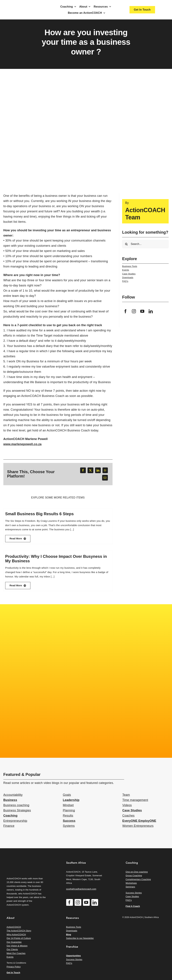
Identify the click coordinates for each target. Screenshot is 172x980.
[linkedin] (151, 311)
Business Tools (130, 266)
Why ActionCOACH (16, 934)
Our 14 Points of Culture (19, 938)
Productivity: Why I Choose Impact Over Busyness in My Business (56, 559)
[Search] (126, 244)
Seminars (130, 887)
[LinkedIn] (98, 470)
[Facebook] (83, 470)
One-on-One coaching (137, 872)
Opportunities (74, 956)
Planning (69, 810)
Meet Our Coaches (16, 953)
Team (126, 795)
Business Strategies (17, 810)
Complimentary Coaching (138, 879)
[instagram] (134, 311)
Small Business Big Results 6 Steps (39, 514)
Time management (135, 800)
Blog (69, 934)
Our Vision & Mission (17, 946)
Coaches (128, 816)
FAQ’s (125, 281)
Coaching (10, 816)
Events (126, 270)
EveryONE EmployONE (139, 821)
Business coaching (16, 805)
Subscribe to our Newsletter (80, 938)
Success (69, 821)
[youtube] (142, 311)
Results (68, 816)
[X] (90, 470)
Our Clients (12, 949)
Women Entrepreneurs (138, 826)
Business (10, 800)
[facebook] (125, 311)
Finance (9, 826)
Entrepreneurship (15, 821)
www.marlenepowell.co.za (23, 444)
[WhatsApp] (105, 470)
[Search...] (145, 244)
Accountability (13, 795)
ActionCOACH (14, 927)
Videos (127, 805)
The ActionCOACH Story (19, 931)
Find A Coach (133, 906)
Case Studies (129, 274)
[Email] (105, 478)
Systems (69, 826)
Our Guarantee (14, 942)
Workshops (131, 883)
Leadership (71, 800)
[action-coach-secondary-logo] (23, 860)
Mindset (68, 805)
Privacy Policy (14, 967)
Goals (67, 795)
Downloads (128, 277)
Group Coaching (134, 875)
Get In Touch (13, 973)
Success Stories (134, 893)
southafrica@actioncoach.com (81, 889)
